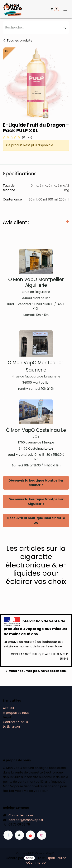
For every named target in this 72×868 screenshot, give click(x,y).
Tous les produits (17, 40)
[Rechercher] (64, 28)
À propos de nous (16, 713)
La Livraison (11, 727)
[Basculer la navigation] (65, 9)
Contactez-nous (15, 722)
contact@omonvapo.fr (26, 820)
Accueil (8, 708)
